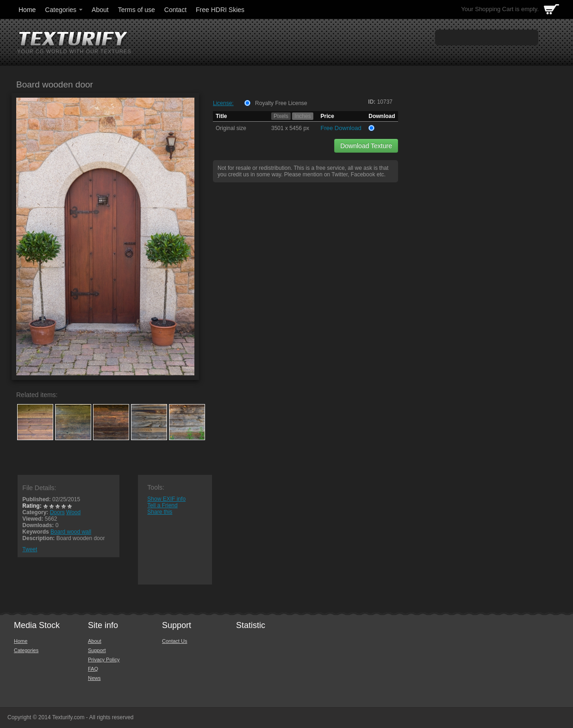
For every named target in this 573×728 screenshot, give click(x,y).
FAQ (93, 669)
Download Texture (366, 146)
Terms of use (137, 10)
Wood (73, 512)
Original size (231, 128)
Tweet (30, 549)
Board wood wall (71, 532)
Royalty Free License (281, 103)
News (94, 678)
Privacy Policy (104, 660)
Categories (64, 10)
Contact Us (174, 641)
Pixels (281, 116)
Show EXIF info (166, 499)
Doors (57, 512)
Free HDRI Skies (220, 10)
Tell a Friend (162, 505)
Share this (160, 512)
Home (27, 10)
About (100, 10)
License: (223, 103)
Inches (302, 116)
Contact (175, 10)
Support (97, 650)
